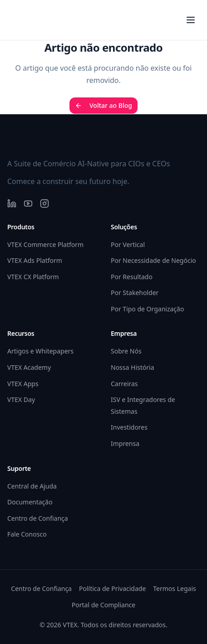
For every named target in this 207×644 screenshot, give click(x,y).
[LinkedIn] (12, 203)
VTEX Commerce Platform (45, 245)
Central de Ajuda (32, 486)
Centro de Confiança (38, 518)
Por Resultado (132, 277)
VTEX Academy (29, 367)
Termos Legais (174, 588)
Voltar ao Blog (103, 105)
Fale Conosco (27, 534)
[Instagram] (44, 203)
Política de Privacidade (112, 588)
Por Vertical (128, 245)
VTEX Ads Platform (35, 260)
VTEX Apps (23, 384)
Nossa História (132, 367)
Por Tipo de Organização (147, 309)
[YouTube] (28, 203)
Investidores (129, 427)
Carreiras (124, 384)
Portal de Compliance (103, 605)
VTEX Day (21, 399)
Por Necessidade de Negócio (153, 260)
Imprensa (125, 443)
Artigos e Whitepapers (40, 351)
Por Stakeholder (135, 293)
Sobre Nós (126, 351)
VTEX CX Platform (33, 277)
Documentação (30, 502)
